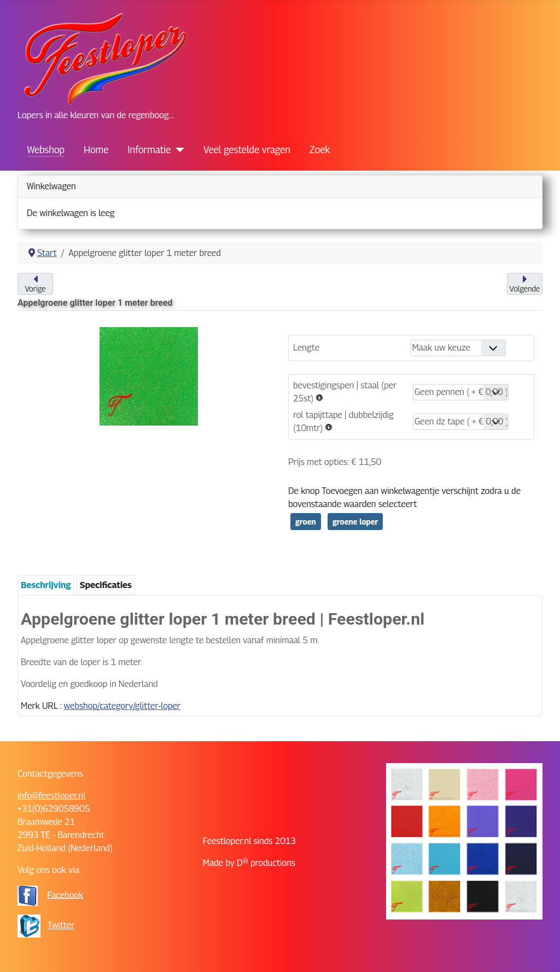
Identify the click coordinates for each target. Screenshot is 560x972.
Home (96, 150)
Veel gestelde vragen (247, 150)
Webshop (46, 150)
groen (306, 522)
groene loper (355, 522)
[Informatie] (177, 150)
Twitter (61, 925)
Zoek (320, 150)
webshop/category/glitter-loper (122, 706)
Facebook (65, 895)
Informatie (150, 150)
